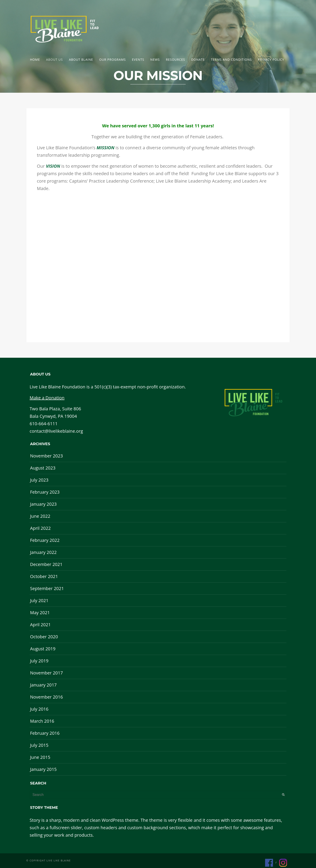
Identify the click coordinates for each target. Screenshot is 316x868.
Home (35, 60)
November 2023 (46, 456)
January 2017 (43, 685)
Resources (175, 60)
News (155, 60)
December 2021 (46, 564)
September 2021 (47, 588)
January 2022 (43, 552)
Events (138, 60)
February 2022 (45, 540)
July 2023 (39, 480)
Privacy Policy (271, 60)
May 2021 (40, 613)
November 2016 (46, 697)
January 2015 (43, 769)
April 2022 (40, 528)
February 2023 (45, 492)
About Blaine (81, 60)
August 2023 (43, 468)
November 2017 (46, 673)
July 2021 (39, 600)
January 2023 (43, 504)
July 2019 (39, 661)
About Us (54, 60)
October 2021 (44, 576)
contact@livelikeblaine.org (56, 431)
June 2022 (40, 516)
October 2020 (44, 637)
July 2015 (39, 745)
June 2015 (40, 757)
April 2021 (40, 625)
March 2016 (42, 721)
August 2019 (43, 649)
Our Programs (112, 60)
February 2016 (45, 733)
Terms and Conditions (231, 60)
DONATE (198, 60)
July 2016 (39, 709)
